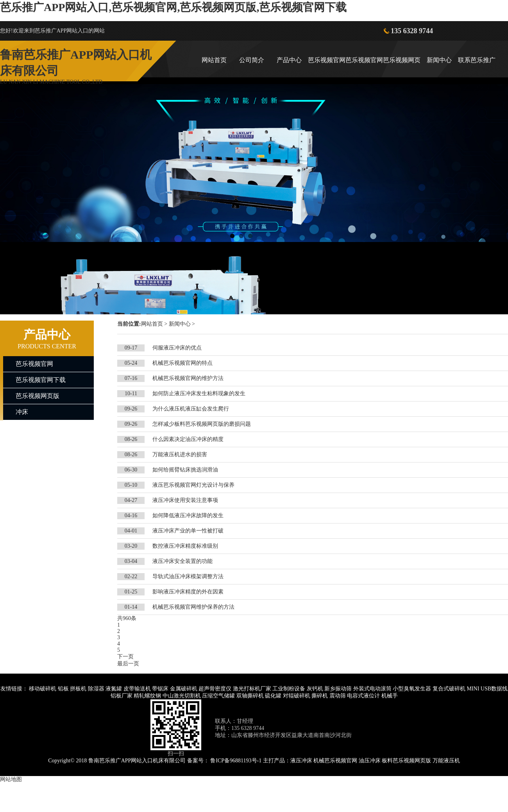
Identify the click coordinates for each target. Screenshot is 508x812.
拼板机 (78, 689)
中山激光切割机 (182, 696)
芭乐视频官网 (327, 60)
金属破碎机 (184, 689)
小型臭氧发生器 (412, 689)
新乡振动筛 (338, 689)
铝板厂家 (122, 696)
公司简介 (252, 60)
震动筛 (338, 696)
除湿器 (96, 689)
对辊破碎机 (297, 696)
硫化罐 (273, 696)
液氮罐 (114, 689)
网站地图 (11, 779)
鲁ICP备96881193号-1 (236, 761)
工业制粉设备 (289, 689)
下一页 (125, 657)
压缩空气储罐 (218, 696)
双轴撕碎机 (250, 696)
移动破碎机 (43, 689)
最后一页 (128, 664)
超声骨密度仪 (215, 689)
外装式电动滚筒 (372, 689)
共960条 (127, 618)
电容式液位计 (363, 696)
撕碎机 (320, 696)
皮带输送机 (137, 689)
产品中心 (289, 60)
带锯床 (160, 689)
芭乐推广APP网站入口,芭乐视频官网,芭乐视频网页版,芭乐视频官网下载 (173, 7)
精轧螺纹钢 (147, 696)
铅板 (63, 689)
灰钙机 (315, 689)
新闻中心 (439, 60)
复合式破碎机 (449, 689)
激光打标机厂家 (252, 689)
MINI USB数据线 (487, 689)
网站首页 (214, 60)
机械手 (390, 696)
